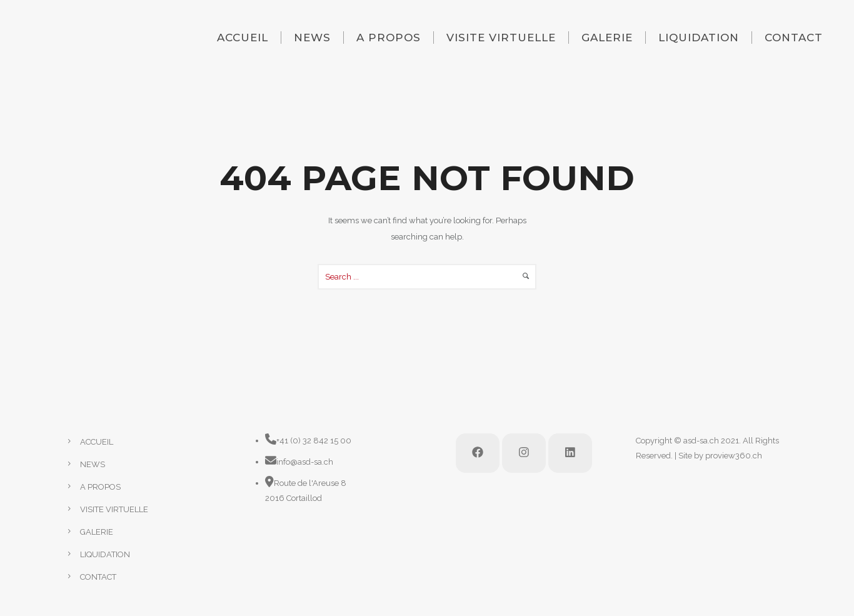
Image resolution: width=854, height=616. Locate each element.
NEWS (312, 38)
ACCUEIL (243, 38)
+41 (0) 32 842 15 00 (314, 441)
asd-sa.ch (701, 441)
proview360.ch (734, 456)
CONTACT (794, 38)
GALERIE (607, 38)
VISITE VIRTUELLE (501, 38)
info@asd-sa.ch (305, 462)
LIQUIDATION (699, 38)
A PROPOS (389, 38)
